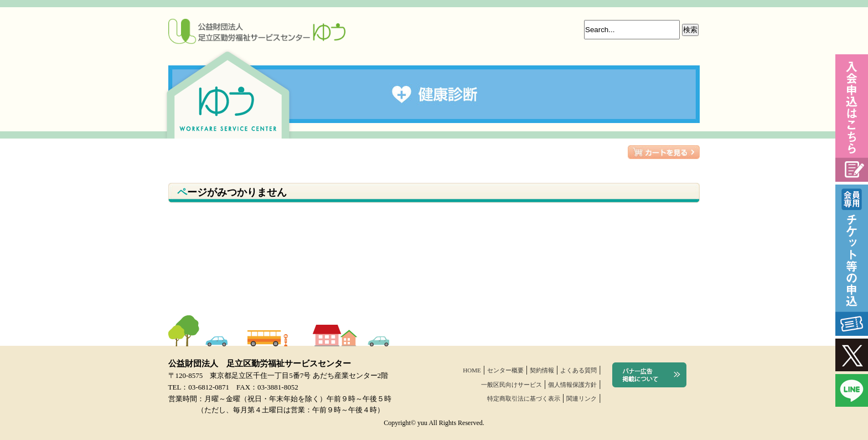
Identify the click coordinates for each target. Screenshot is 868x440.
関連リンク (582, 398)
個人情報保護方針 (572, 385)
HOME (472, 370)
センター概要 (505, 370)
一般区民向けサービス (512, 385)
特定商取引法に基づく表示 (524, 398)
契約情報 (542, 370)
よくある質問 (578, 370)
